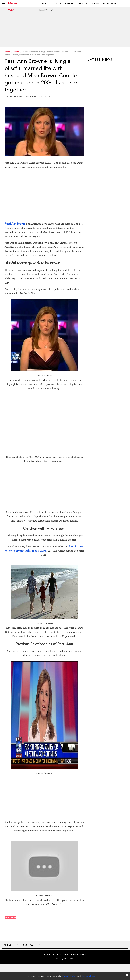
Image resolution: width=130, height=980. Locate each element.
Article (69, 3)
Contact (84, 954)
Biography (45, 3)
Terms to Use (49, 954)
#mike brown (10, 917)
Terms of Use (89, 976)
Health (95, 3)
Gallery (43, 10)
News (58, 3)
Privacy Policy (69, 976)
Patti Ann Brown (15, 224)
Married (82, 3)
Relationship (110, 3)
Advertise (74, 954)
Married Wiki (14, 3)
